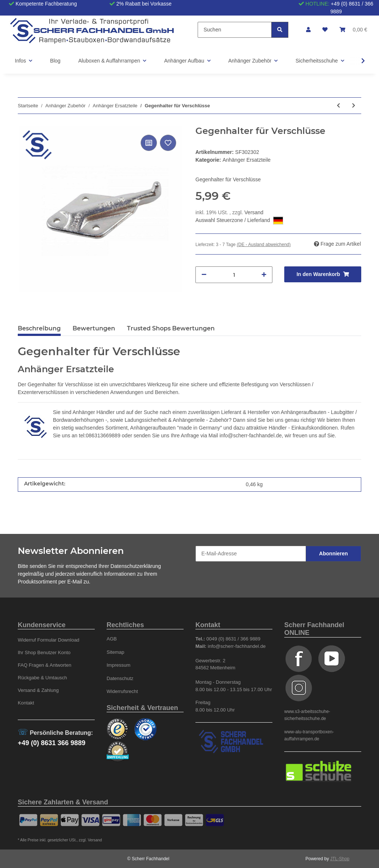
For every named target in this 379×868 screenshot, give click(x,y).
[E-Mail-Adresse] (251, 554)
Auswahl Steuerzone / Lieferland (239, 221)
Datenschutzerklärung (136, 566)
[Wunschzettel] (325, 30)
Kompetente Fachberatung (46, 4)
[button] (308, 30)
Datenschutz (120, 678)
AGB (112, 639)
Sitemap (115, 652)
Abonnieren (333, 554)
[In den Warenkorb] (323, 274)
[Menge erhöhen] (264, 275)
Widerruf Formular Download (48, 640)
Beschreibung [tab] (39, 328)
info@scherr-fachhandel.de (251, 435)
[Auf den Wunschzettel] (168, 143)
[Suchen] (235, 30)
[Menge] (234, 275)
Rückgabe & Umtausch (42, 678)
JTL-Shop (340, 859)
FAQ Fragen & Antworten (45, 665)
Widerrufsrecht (122, 691)
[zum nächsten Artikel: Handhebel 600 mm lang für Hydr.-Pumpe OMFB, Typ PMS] (354, 106)
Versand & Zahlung (38, 690)
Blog (55, 61)
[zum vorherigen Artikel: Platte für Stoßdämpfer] (338, 106)
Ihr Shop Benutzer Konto (44, 652)
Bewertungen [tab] (94, 328)
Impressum (118, 665)
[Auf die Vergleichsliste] (149, 143)
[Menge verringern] (204, 275)
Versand (254, 212)
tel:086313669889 (100, 435)
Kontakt (26, 703)
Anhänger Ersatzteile (246, 160)
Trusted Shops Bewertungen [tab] (171, 328)
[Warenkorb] (353, 30)
